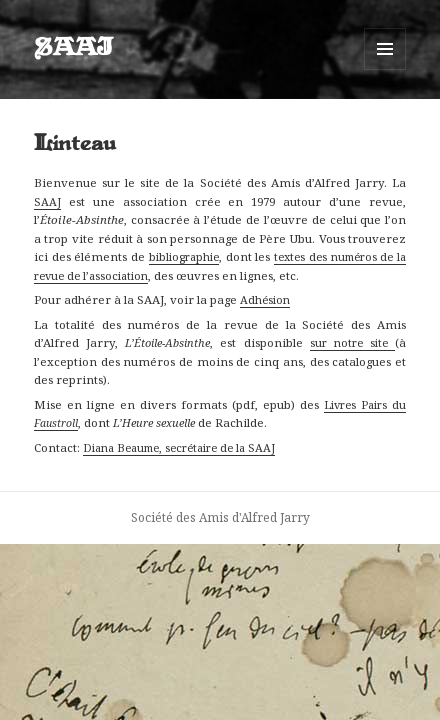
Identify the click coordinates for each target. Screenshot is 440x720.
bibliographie (184, 256)
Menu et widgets (385, 69)
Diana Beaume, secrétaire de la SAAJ (179, 447)
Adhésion (265, 299)
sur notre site (353, 342)
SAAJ (73, 49)
